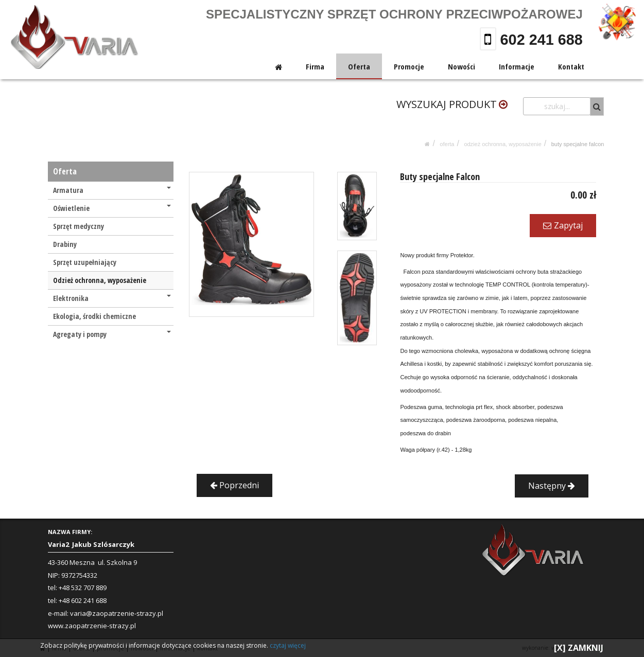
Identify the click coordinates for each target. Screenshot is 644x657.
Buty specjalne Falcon (578, 144)
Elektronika (112, 298)
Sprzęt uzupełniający (85, 262)
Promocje (410, 66)
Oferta (360, 66)
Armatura (112, 190)
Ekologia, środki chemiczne (94, 316)
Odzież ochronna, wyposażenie (502, 144)
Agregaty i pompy (112, 334)
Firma (316, 66)
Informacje (517, 66)
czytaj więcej (288, 645)
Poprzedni (234, 485)
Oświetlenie (112, 208)
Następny (552, 486)
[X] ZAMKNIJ (579, 648)
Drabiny (65, 244)
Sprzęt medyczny (79, 226)
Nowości (462, 66)
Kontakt (572, 66)
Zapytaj (563, 225)
